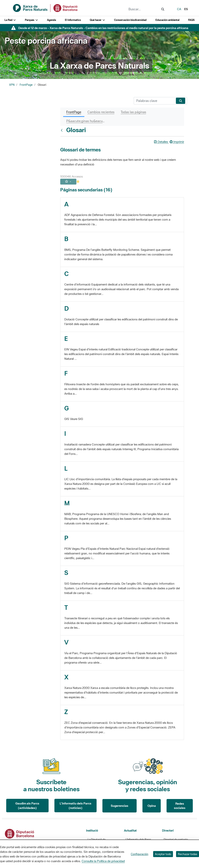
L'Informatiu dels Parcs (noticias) (75, 806)
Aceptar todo (163, 854)
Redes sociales (180, 806)
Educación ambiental (167, 20)
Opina (152, 806)
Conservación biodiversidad (130, 20)
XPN (12, 85)
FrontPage (26, 85)
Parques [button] (31, 20)
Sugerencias (120, 806)
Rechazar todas (188, 854)
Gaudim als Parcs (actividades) (27, 806)
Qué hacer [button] (97, 20)
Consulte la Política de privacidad (103, 861)
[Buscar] (154, 101)
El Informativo (73, 20)
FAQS (191, 20)
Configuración (140, 854)
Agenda (51, 20)
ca (179, 9)
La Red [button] (10, 20)
